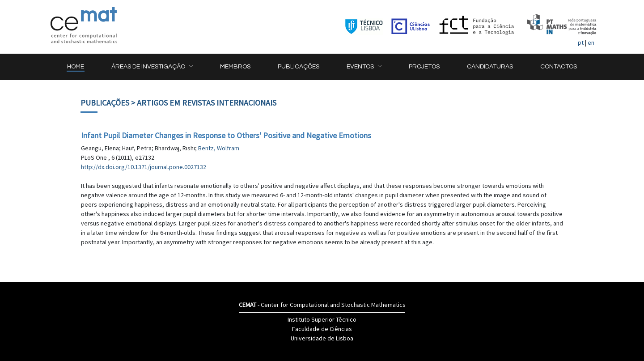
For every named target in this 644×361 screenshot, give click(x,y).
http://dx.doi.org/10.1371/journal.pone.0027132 (144, 167)
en (591, 42)
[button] (152, 67)
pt (581, 42)
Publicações (105, 103)
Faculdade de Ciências (322, 329)
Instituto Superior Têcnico (322, 319)
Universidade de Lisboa (322, 338)
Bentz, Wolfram (219, 148)
